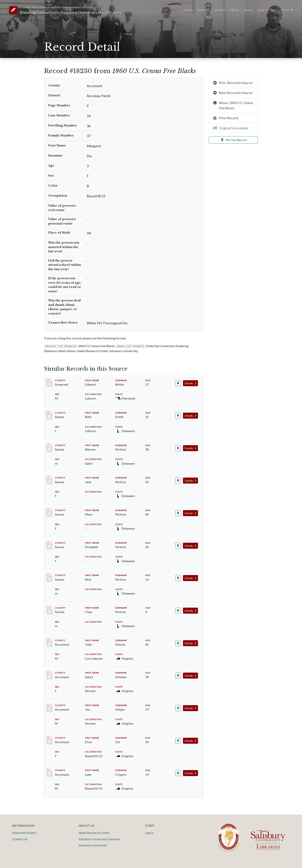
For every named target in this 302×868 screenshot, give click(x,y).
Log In (149, 833)
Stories (220, 10)
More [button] (285, 10)
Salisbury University (93, 845)
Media (234, 10)
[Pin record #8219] (178, 448)
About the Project (24, 833)
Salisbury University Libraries (99, 839)
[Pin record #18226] (178, 643)
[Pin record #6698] (178, 416)
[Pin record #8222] (178, 546)
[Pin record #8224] (178, 611)
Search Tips (267, 10)
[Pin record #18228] (178, 708)
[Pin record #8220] (178, 481)
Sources (204, 10)
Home (188, 10)
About (249, 10)
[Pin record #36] (178, 383)
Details (190, 383)
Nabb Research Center (94, 833)
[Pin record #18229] (178, 741)
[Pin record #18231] (178, 773)
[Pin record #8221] (178, 513)
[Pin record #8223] (178, 578)
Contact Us (20, 839)
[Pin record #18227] (178, 676)
